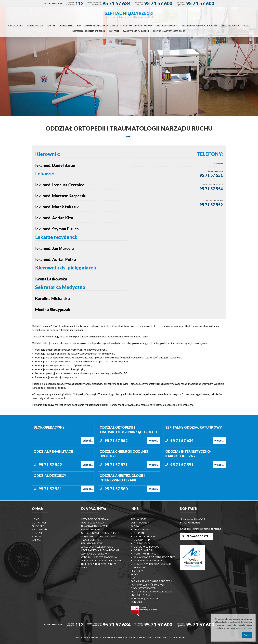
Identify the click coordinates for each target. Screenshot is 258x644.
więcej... (88, 440)
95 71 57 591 (182, 465)
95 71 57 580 (116, 489)
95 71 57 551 (211, 175)
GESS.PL (182, 638)
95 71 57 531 (50, 489)
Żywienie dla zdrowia (95, 554)
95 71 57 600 (158, 3)
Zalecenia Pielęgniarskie (97, 547)
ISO (79, 26)
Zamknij (247, 635)
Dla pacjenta (66, 26)
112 (79, 3)
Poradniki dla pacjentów (98, 536)
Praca (246, 26)
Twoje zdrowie (91, 540)
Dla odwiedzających (95, 526)
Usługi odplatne (92, 543)
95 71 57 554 (211, 189)
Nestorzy (137, 571)
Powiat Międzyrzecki (144, 598)
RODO (85, 567)
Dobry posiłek (35, 26)
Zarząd (37, 540)
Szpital (51, 26)
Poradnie (140, 533)
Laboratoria (142, 540)
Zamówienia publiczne (136, 31)
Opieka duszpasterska (148, 561)
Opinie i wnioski (91, 529)
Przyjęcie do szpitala (95, 519)
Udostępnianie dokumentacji (100, 533)
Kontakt (114, 31)
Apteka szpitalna (145, 536)
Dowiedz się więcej (244, 628)
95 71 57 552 (211, 205)
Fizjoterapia (142, 529)
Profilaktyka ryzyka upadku (100, 550)
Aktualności (16, 26)
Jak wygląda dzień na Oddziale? (154, 557)
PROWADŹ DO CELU (196, 536)
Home (35, 519)
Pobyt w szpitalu (92, 523)
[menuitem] (53, 3)
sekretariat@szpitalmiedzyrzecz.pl (204, 529)
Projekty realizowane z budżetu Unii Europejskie (211, 26)
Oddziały (38, 526)
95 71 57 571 (116, 465)
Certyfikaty (40, 523)
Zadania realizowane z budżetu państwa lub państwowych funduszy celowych (131, 26)
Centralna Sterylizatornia (169, 31)
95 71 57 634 (116, 3)
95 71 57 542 (50, 465)
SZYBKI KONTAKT (53, 3)
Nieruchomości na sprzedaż (89, 31)
